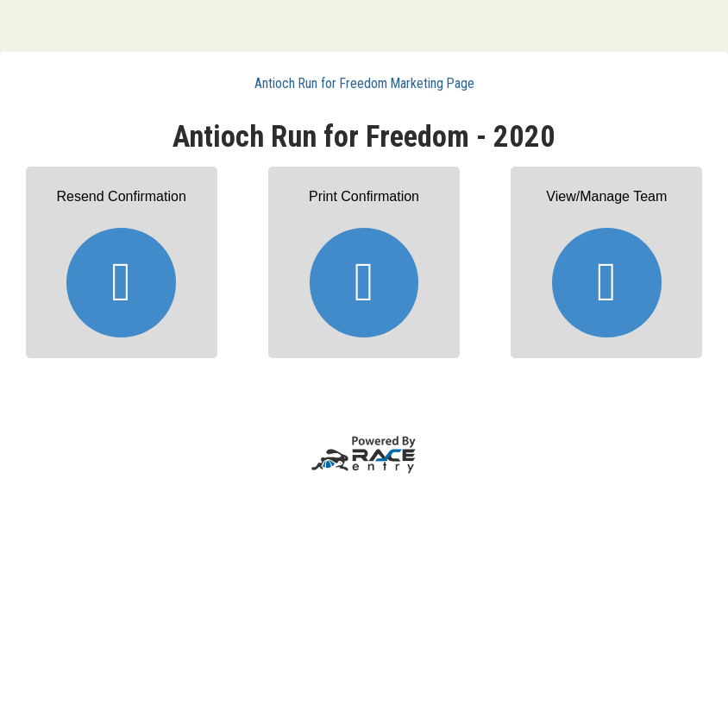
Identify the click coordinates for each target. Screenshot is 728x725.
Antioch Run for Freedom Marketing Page (364, 83)
